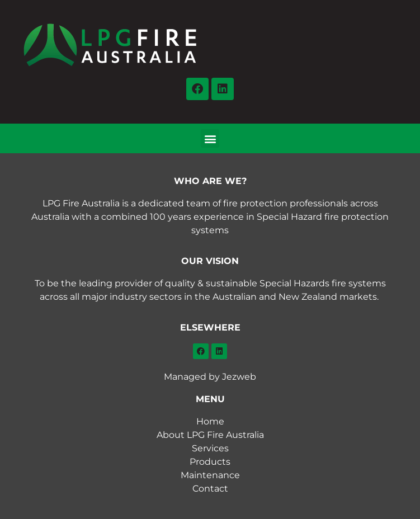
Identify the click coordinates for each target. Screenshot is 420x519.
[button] (210, 138)
